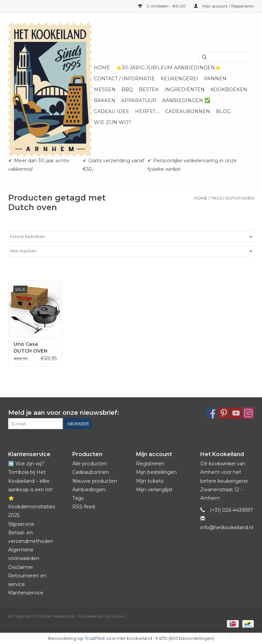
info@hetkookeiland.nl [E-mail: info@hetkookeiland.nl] (227, 527)
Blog (223, 111)
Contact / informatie (124, 79)
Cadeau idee (112, 111)
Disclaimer (21, 567)
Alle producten (90, 464)
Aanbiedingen (89, 490)
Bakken (105, 100)
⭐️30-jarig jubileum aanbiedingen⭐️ (168, 68)
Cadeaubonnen (188, 111)
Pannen (215, 79)
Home (102, 68)
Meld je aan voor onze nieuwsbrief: (64, 413)
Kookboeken (229, 90)
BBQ (127, 90)
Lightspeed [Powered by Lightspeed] (114, 616)
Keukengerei (179, 79)
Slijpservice (21, 524)
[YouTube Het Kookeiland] (236, 413)
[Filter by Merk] (131, 251)
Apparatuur (139, 100)
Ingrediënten (185, 90)
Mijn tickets (150, 481)
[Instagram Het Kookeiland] (248, 413)
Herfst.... (147, 111)
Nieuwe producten (95, 481)
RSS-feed (84, 507)
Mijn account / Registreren (224, 6)
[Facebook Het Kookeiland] (212, 413)
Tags (216, 198)
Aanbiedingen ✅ (186, 100)
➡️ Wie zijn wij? (26, 464)
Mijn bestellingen (156, 472)
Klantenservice (26, 593)
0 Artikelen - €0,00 (163, 6)
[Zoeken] (227, 57)
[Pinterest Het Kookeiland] (224, 413)
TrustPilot (95, 638)
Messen (105, 90)
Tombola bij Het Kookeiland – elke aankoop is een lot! (30, 481)
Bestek (149, 90)
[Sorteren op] (131, 237)
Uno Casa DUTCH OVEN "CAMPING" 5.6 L (34, 348)
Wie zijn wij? (112, 122)
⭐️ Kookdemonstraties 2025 (32, 507)
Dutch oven (240, 198)
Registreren (150, 464)
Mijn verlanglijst (154, 490)
